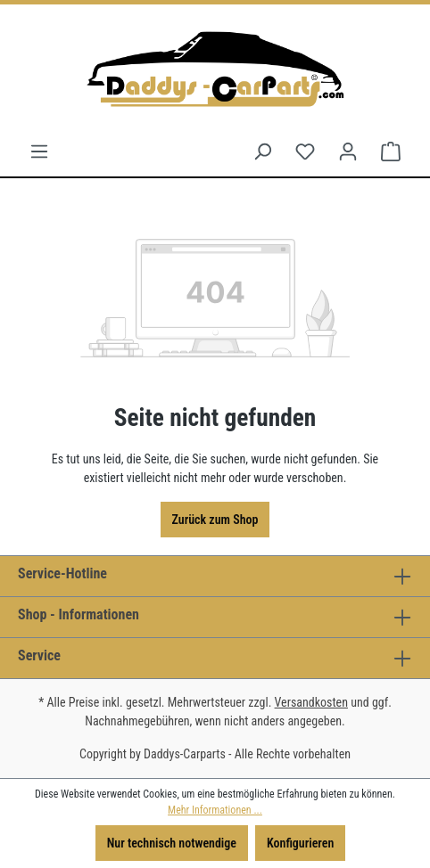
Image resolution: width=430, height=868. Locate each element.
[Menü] (39, 151)
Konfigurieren (300, 843)
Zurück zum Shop (215, 520)
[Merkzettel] (305, 151)
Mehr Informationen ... (215, 810)
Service (39, 655)
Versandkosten (311, 702)
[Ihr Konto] (348, 151)
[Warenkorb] (391, 151)
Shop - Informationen (79, 614)
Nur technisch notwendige (172, 843)
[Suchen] (262, 151)
